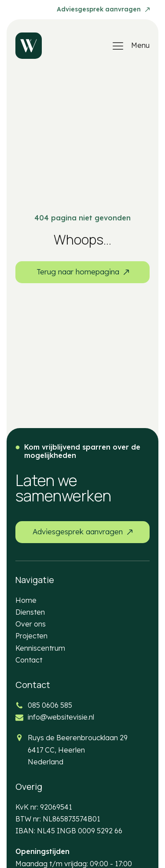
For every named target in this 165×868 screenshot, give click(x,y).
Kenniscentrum (40, 648)
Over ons (31, 624)
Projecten (31, 636)
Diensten (30, 612)
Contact (29, 660)
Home (26, 600)
